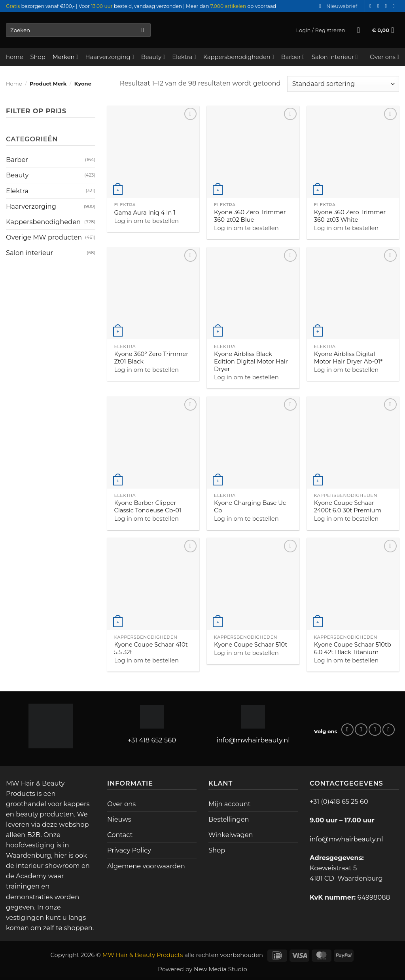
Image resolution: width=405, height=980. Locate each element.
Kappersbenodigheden (239, 57)
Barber (293, 57)
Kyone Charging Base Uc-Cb (251, 507)
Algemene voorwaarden (146, 866)
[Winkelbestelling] (343, 84)
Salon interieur (335, 57)
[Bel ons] (395, 6)
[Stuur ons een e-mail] (387, 6)
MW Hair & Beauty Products (143, 955)
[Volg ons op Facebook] (372, 6)
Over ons (384, 57)
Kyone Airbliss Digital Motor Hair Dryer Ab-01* (348, 358)
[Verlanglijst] (359, 30)
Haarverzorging (110, 57)
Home (14, 84)
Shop (38, 57)
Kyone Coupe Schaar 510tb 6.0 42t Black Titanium (353, 648)
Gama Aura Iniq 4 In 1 (145, 213)
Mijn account (229, 804)
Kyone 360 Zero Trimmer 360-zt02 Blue (250, 216)
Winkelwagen (231, 835)
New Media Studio (220, 969)
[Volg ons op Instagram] (380, 6)
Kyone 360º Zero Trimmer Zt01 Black (151, 358)
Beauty (153, 57)
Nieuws (119, 819)
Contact (120, 835)
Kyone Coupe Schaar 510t (251, 645)
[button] (338, 6)
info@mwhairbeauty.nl (253, 740)
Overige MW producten (44, 237)
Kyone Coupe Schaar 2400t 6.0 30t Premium (348, 507)
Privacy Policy (129, 850)
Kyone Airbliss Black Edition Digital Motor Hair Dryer (251, 362)
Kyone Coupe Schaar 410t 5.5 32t (151, 648)
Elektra (184, 57)
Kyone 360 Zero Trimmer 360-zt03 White (350, 216)
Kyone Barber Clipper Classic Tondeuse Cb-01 (148, 507)
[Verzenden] (143, 30)
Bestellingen (229, 819)
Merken (65, 57)
